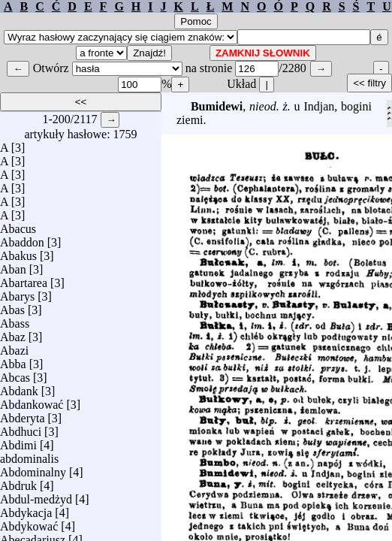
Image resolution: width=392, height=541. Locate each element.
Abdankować (32, 401)
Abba (13, 360)
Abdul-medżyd (36, 496)
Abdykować (29, 523)
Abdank (19, 387)
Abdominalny (33, 468)
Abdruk (18, 482)
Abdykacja (26, 509)
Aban (13, 266)
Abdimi (18, 441)
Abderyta (23, 414)
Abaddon (22, 239)
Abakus (18, 252)
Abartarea (24, 279)
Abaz (13, 333)
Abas (12, 306)
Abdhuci (21, 428)
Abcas (15, 374)
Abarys (17, 293)
